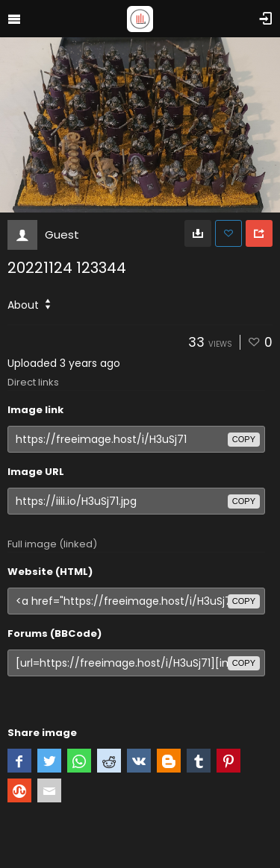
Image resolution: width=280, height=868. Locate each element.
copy (244, 439)
